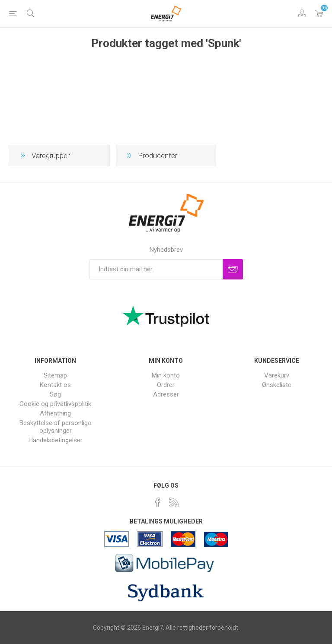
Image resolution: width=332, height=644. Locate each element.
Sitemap (55, 375)
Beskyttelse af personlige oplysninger (55, 427)
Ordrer (166, 385)
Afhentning (55, 413)
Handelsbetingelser (56, 440)
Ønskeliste (277, 385)
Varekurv (319, 13)
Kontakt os (55, 385)
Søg (55, 394)
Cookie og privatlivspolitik (55, 404)
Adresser (166, 394)
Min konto (166, 375)
